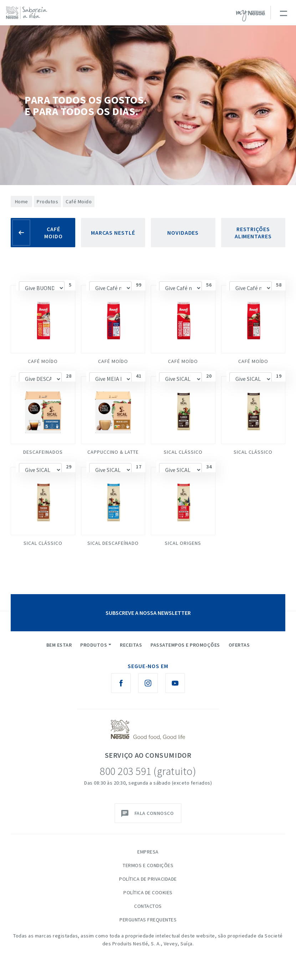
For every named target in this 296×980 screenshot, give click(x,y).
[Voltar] (21, 233)
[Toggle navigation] (283, 13)
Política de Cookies (148, 892)
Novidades (183, 233)
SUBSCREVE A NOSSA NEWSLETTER (148, 613)
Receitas (131, 645)
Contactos (148, 906)
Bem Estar (59, 645)
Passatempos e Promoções (185, 645)
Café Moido (53, 233)
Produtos (47, 202)
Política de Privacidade (148, 879)
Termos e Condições (148, 865)
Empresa (148, 852)
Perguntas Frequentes (148, 920)
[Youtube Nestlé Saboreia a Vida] (175, 683)
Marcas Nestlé (113, 233)
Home (22, 202)
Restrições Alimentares (253, 233)
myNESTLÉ (251, 16)
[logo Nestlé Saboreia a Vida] (28, 13)
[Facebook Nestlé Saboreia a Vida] (121, 683)
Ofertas (239, 645)
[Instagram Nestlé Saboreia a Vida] (148, 683)
